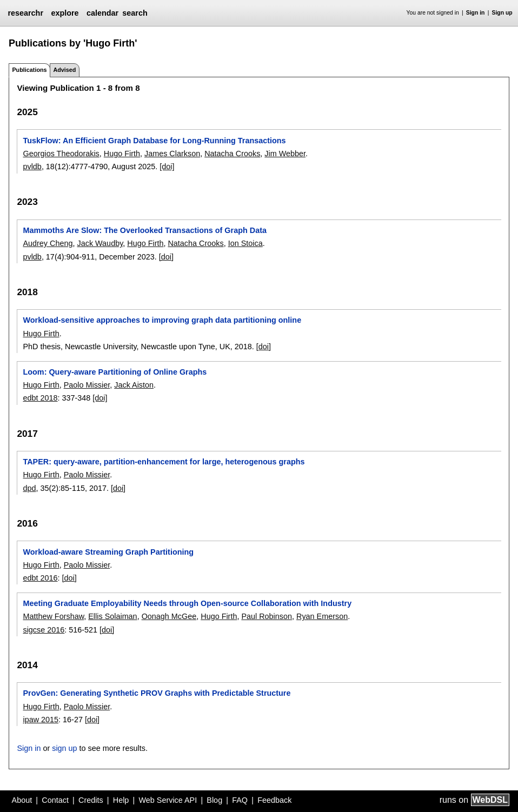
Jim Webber (285, 154)
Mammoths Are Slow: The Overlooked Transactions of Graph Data (144, 230)
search (135, 13)
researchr (25, 13)
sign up (64, 748)
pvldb (32, 167)
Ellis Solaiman (112, 616)
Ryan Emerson (322, 616)
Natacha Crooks (232, 154)
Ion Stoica (245, 243)
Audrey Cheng (48, 243)
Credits (91, 800)
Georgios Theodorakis (61, 154)
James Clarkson (172, 154)
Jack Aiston (134, 385)
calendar (102, 13)
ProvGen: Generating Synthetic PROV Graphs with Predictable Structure (157, 693)
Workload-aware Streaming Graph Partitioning (108, 552)
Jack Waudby (100, 243)
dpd (29, 488)
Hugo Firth (122, 154)
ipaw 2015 (41, 720)
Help (121, 800)
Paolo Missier (87, 385)
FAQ (240, 800)
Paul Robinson (267, 616)
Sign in (476, 13)
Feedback (274, 800)
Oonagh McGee (169, 616)
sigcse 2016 (44, 630)
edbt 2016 (40, 578)
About (22, 800)
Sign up (502, 13)
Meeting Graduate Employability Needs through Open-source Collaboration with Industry (187, 603)
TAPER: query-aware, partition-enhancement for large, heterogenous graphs (164, 462)
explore (65, 13)
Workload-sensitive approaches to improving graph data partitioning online (162, 320)
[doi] (167, 167)
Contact (55, 800)
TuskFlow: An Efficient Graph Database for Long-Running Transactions (154, 141)
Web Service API (168, 800)
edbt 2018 (40, 398)
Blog (214, 800)
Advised (64, 70)
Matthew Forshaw (53, 616)
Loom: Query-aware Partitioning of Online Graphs (115, 372)
